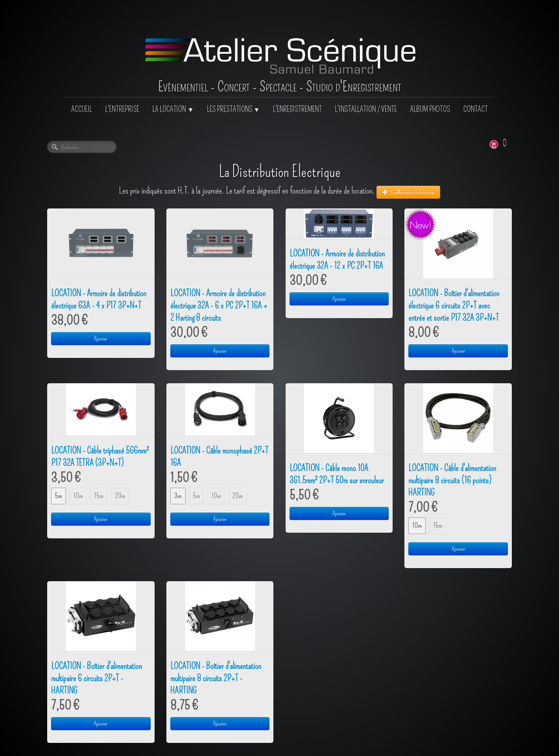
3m (178, 496)
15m (99, 496)
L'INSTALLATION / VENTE (366, 109)
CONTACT (476, 109)
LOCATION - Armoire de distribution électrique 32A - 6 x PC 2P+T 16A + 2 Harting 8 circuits (219, 305)
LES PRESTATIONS (233, 109)
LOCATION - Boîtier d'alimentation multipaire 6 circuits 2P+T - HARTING (97, 678)
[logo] (280, 49)
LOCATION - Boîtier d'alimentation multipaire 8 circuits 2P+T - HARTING (216, 678)
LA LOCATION (173, 109)
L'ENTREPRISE (122, 109)
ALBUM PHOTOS (430, 109)
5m (59, 496)
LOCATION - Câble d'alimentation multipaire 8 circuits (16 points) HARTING (452, 480)
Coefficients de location (408, 192)
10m (78, 496)
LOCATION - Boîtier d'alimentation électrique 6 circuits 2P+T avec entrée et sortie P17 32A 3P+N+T (454, 305)
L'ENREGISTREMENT (297, 109)
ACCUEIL (82, 109)
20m (120, 496)
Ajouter (101, 338)
